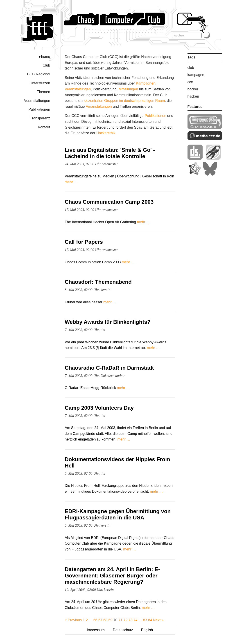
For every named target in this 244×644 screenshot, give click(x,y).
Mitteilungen (128, 89)
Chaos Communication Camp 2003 (109, 202)
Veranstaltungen (37, 101)
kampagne (196, 75)
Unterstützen (40, 83)
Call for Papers (84, 242)
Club (46, 65)
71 (120, 620)
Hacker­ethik (106, 133)
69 (110, 620)
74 (136, 620)
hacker (193, 89)
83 (145, 620)
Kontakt (44, 127)
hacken (193, 96)
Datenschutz (123, 630)
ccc (190, 82)
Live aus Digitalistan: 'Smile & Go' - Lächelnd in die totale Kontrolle (110, 153)
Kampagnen (146, 83)
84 (150, 620)
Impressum (96, 630)
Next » (158, 620)
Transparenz (40, 118)
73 (130, 620)
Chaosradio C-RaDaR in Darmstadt (109, 368)
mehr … (71, 182)
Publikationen (39, 109)
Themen (44, 92)
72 (125, 620)
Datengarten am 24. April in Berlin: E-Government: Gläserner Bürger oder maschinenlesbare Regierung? (112, 576)
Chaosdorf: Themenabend (98, 282)
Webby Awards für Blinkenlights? (108, 322)
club (191, 68)
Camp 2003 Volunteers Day (99, 408)
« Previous (73, 620)
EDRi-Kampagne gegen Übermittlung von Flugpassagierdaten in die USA (118, 514)
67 (100, 620)
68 (105, 620)
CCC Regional (38, 74)
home (45, 57)
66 (95, 620)
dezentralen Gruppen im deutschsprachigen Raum (125, 101)
